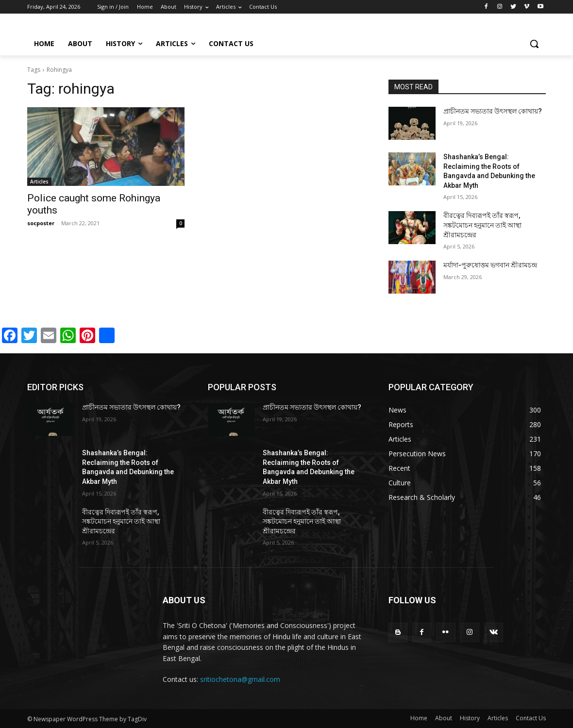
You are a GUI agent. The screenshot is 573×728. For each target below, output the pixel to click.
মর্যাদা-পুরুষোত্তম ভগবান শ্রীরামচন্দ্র (490, 265)
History (470, 718)
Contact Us (531, 718)
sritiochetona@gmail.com (240, 679)
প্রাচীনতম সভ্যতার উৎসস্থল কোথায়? (493, 111)
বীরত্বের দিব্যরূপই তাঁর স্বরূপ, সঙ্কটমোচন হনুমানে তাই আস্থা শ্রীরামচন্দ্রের (482, 225)
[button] (534, 44)
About (444, 718)
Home (419, 718)
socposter (41, 223)
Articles (39, 182)
